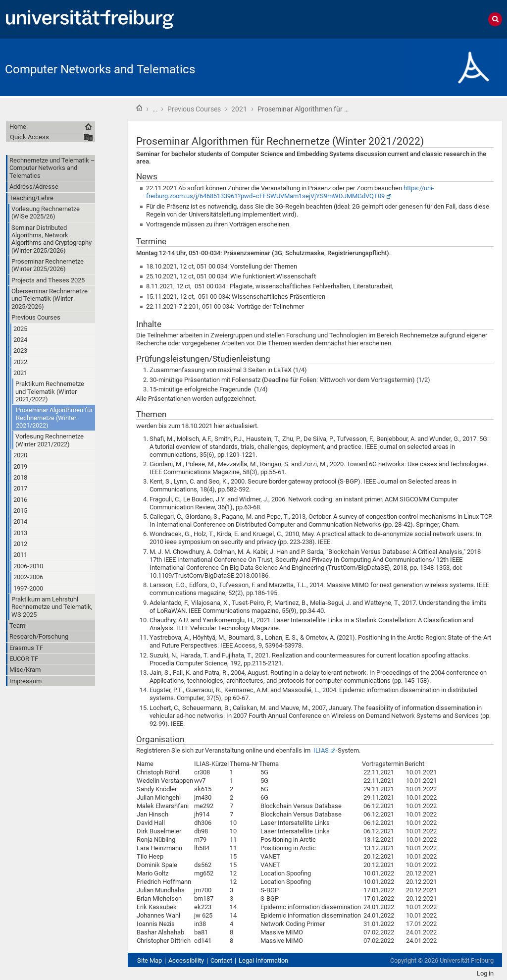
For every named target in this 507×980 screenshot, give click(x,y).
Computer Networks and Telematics (100, 69)
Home (139, 108)
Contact (221, 960)
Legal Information (263, 960)
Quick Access (29, 137)
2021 (239, 109)
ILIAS (321, 750)
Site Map (150, 960)
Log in (485, 973)
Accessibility (186, 960)
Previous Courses (194, 109)
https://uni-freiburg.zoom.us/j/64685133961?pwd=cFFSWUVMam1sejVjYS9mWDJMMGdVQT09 (290, 192)
